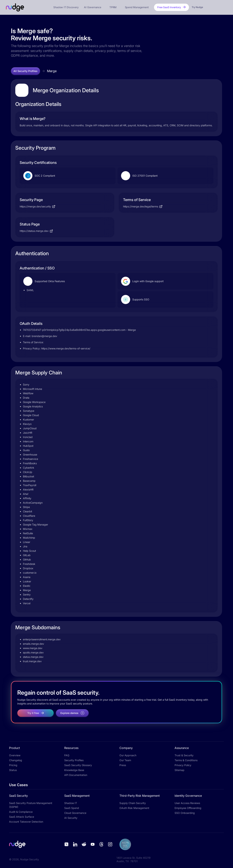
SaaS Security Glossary (78, 765)
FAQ (67, 755)
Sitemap (179, 770)
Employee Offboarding (188, 808)
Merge (52, 71)
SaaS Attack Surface (22, 817)
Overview (15, 755)
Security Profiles (74, 760)
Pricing (13, 765)
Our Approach (128, 755)
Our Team (125, 760)
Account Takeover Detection (26, 822)
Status (13, 770)
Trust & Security (184, 755)
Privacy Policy (183, 765)
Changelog (16, 760)
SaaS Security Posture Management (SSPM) (31, 805)
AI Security (71, 818)
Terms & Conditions (186, 760)
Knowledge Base (74, 770)
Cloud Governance (75, 813)
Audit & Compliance (21, 812)
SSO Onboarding (185, 813)
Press (123, 765)
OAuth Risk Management (134, 808)
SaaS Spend (72, 808)
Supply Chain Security (133, 803)
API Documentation (76, 775)
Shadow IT (71, 803)
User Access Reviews (187, 803)
